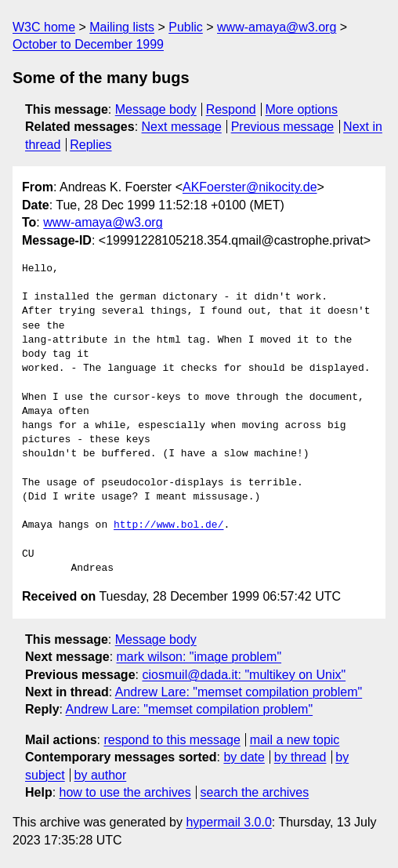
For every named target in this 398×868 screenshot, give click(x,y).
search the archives (255, 792)
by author (101, 775)
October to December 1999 (88, 44)
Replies (90, 145)
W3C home (44, 27)
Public (186, 27)
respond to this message (172, 740)
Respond (231, 109)
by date (244, 757)
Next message (182, 127)
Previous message (283, 127)
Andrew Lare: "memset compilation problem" (239, 692)
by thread (300, 757)
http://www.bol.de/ (168, 525)
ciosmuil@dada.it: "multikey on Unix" (244, 675)
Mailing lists (122, 27)
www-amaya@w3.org (277, 27)
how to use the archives (125, 792)
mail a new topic (295, 740)
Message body (156, 109)
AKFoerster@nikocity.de (250, 187)
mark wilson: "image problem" (199, 657)
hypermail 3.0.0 (228, 822)
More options (302, 109)
